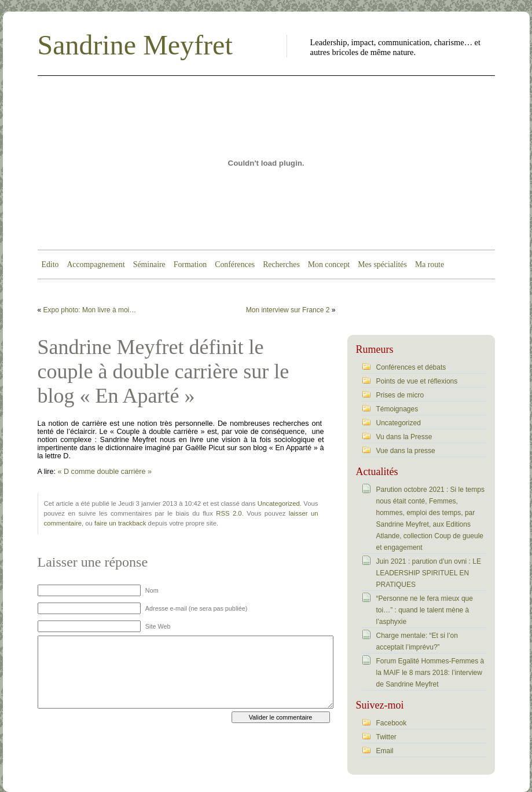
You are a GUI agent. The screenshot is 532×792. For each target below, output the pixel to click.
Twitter (386, 737)
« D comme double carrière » (104, 472)
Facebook (392, 723)
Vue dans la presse (406, 451)
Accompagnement (96, 264)
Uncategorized (279, 503)
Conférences (235, 264)
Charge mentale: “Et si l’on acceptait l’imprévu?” (417, 641)
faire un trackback (120, 523)
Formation (190, 264)
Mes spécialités (382, 264)
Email (385, 751)
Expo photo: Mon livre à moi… (90, 310)
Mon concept (329, 264)
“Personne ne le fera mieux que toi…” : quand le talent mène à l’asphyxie (425, 610)
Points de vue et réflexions (417, 381)
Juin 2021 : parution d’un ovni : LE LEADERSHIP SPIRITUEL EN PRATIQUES (429, 573)
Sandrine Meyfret (135, 45)
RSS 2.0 (229, 513)
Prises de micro (400, 395)
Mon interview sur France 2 (288, 310)
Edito (50, 264)
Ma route (430, 264)
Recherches (281, 264)
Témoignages (397, 409)
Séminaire (149, 264)
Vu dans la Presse (404, 437)
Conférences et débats (411, 367)
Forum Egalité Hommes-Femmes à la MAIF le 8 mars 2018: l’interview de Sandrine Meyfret (430, 673)
